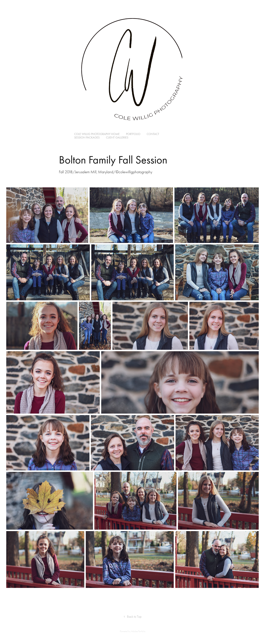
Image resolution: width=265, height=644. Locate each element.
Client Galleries (117, 137)
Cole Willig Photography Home (97, 134)
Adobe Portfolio (138, 631)
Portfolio (133, 134)
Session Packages (87, 137)
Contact (153, 134)
